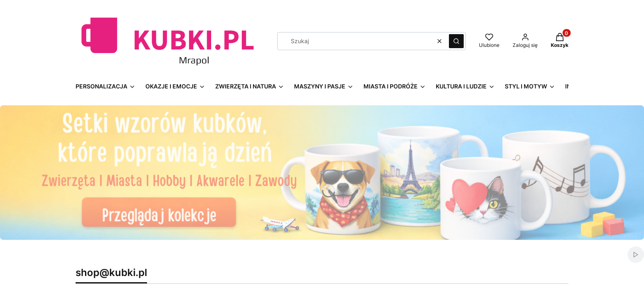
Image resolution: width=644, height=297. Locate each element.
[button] (456, 41)
